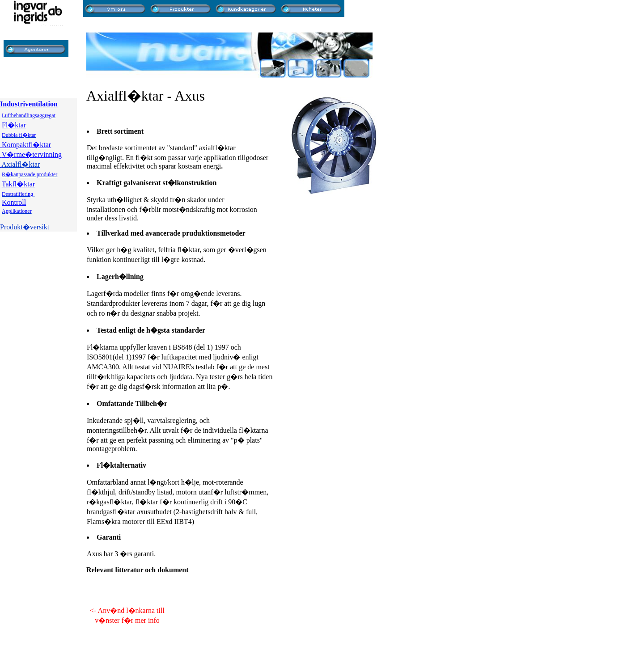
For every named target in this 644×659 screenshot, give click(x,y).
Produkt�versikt (25, 227)
